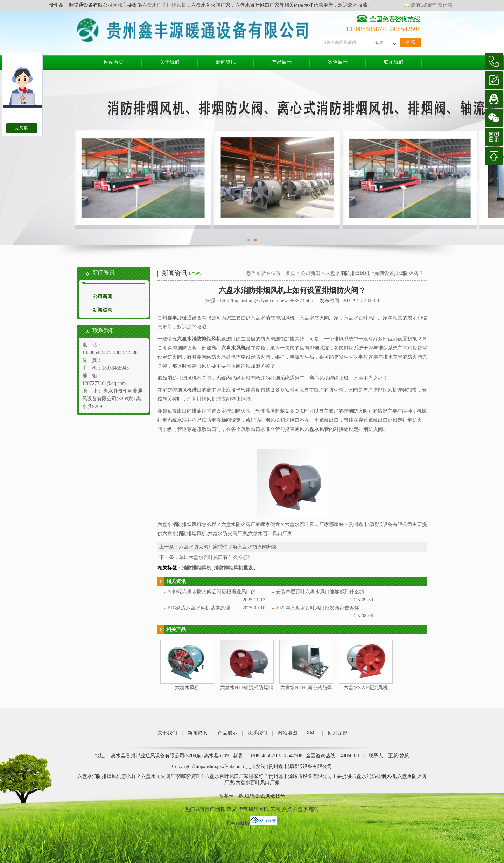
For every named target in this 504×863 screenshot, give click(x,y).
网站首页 (114, 62)
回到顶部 (338, 733)
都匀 (314, 809)
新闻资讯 (226, 62)
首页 (290, 273)
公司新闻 (103, 296)
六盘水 (300, 809)
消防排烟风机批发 (233, 568)
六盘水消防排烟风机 (164, 5)
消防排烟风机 (197, 568)
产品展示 (282, 62)
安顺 (276, 809)
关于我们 (170, 62)
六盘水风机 (187, 688)
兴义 (287, 809)
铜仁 (265, 809)
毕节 (243, 809)
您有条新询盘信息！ (431, 5)
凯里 (254, 809)
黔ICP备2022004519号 (262, 796)
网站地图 (287, 733)
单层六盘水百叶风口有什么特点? (214, 557)
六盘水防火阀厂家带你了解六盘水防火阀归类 (228, 547)
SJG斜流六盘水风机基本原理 (199, 608)
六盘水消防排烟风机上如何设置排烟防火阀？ (374, 273)
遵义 (232, 809)
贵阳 (221, 809)
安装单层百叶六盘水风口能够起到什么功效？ (325, 592)
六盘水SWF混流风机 (366, 688)
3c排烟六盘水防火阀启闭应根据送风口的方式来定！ (224, 592)
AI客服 (22, 128)
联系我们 (394, 62)
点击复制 (256, 767)
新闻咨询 (103, 310)
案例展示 (338, 62)
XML (312, 733)
